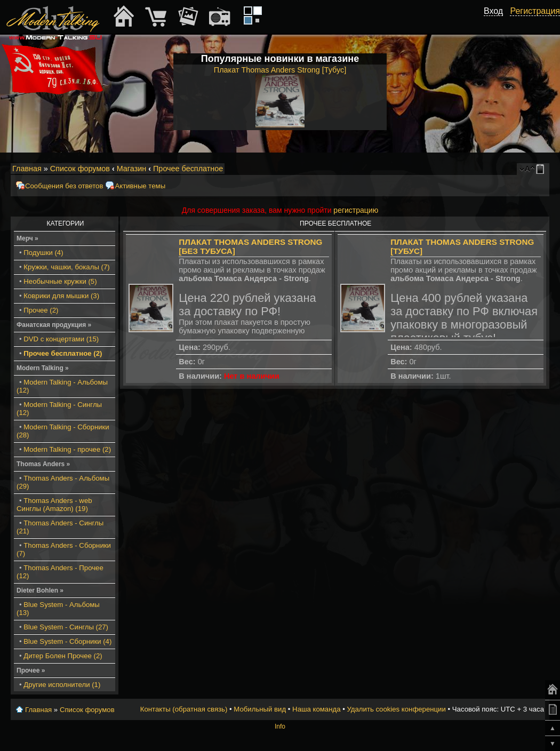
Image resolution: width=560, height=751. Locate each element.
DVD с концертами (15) (61, 339)
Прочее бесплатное (188, 169)
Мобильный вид (542, 169)
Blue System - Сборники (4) (67, 641)
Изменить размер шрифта (527, 169)
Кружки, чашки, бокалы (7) (66, 267)
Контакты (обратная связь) (184, 709)
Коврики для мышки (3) (61, 296)
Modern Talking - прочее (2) (67, 449)
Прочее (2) (41, 310)
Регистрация (535, 11)
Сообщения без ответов (64, 186)
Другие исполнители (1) (62, 685)
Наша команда (316, 709)
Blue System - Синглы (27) (66, 627)
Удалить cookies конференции (396, 709)
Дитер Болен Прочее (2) (63, 656)
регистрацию (356, 210)
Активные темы (140, 186)
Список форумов (80, 169)
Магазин (132, 169)
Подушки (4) (43, 253)
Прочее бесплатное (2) (63, 353)
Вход (493, 11)
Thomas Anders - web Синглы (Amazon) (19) (54, 505)
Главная (27, 169)
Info (280, 726)
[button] (497, 23)
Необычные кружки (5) (60, 281)
